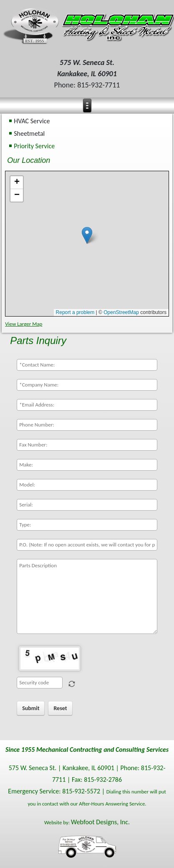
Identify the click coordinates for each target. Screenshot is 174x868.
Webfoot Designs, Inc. (100, 822)
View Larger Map (24, 324)
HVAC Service (32, 121)
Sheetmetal (29, 133)
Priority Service (34, 146)
